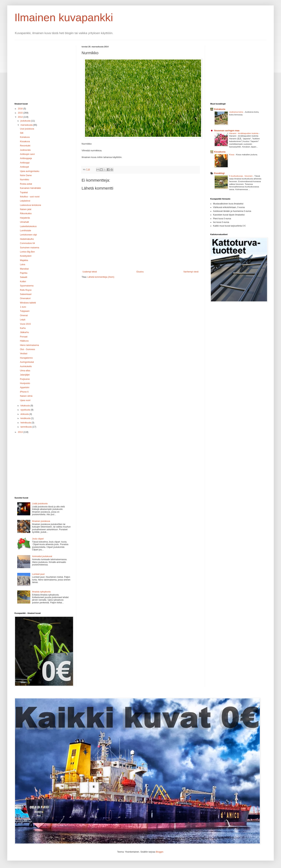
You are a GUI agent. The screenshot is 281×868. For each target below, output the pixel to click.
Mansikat (24, 269)
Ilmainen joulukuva (41, 521)
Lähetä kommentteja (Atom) (101, 277)
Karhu (23, 328)
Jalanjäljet (25, 375)
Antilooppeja (26, 158)
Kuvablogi (219, 173)
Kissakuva (25, 141)
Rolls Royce (26, 290)
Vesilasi (24, 354)
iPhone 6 (24, 392)
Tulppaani (25, 311)
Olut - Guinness (27, 349)
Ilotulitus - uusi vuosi (30, 197)
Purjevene (25, 379)
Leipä (23, 320)
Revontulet (25, 146)
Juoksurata (25, 150)
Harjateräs (25, 218)
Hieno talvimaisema (29, 345)
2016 (21, 109)
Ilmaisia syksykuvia (41, 592)
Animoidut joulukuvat (42, 556)
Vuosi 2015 (25, 324)
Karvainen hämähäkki (30, 188)
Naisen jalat (26, 209)
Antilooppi (25, 163)
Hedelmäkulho (27, 239)
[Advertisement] (45, 71)
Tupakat (24, 192)
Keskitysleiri (26, 256)
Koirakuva (25, 137)
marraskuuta (27, 125)
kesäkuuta (26, 418)
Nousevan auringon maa (227, 131)
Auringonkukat (27, 362)
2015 (21, 113)
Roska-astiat (26, 184)
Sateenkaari (26, 294)
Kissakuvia (220, 152)
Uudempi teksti (90, 272)
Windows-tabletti (28, 303)
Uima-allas (25, 371)
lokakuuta (25, 406)
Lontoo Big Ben (27, 252)
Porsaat (24, 337)
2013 (21, 432)
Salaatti (24, 277)
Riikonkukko (26, 214)
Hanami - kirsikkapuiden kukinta (244, 133)
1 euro (23, 307)
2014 (21, 117)
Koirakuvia (220, 109)
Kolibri (23, 282)
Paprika (24, 273)
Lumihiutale (25, 231)
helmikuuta (26, 423)
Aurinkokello (26, 366)
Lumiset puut (38, 574)
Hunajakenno (26, 358)
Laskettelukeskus (28, 226)
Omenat (24, 315)
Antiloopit (24, 167)
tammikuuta (26, 427)
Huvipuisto (25, 383)
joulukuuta (26, 121)
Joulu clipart (38, 539)
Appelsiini (25, 387)
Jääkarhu (24, 332)
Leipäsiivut (25, 201)
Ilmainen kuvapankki (64, 18)
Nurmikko (25, 180)
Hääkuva (24, 341)
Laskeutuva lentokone (31, 205)
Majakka (24, 260)
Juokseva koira (236, 112)
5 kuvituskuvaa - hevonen (241, 176)
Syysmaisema (27, 286)
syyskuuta (26, 410)
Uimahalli (24, 222)
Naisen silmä (26, 396)
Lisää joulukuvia (40, 504)
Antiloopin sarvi (27, 154)
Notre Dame (26, 175)
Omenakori (25, 298)
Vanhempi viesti (191, 272)
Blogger (160, 852)
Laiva (23, 264)
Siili (22, 133)
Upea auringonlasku (30, 171)
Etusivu (140, 272)
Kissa (232, 155)
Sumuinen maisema (30, 248)
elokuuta (25, 414)
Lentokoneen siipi (28, 235)
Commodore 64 (27, 243)
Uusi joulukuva (27, 129)
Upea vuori (25, 400)
